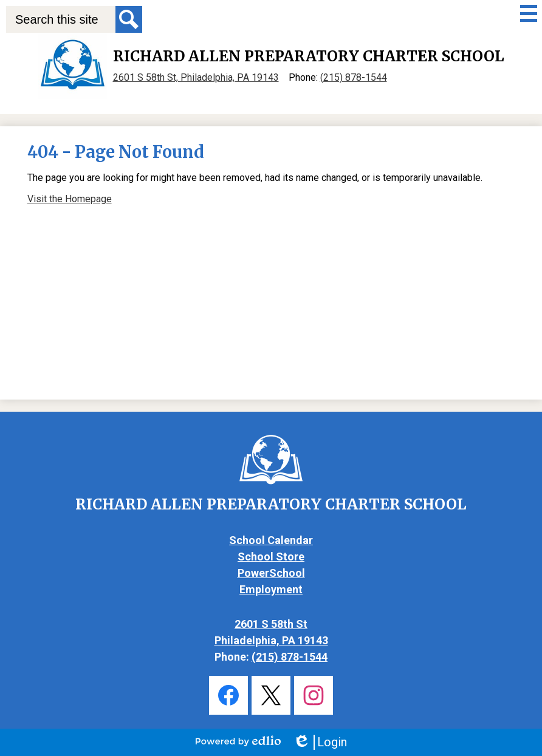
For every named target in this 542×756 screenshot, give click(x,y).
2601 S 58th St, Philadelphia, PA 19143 (196, 77)
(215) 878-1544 (354, 77)
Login (320, 742)
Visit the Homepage (70, 199)
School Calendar (271, 540)
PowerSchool (271, 573)
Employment (271, 589)
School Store (271, 557)
